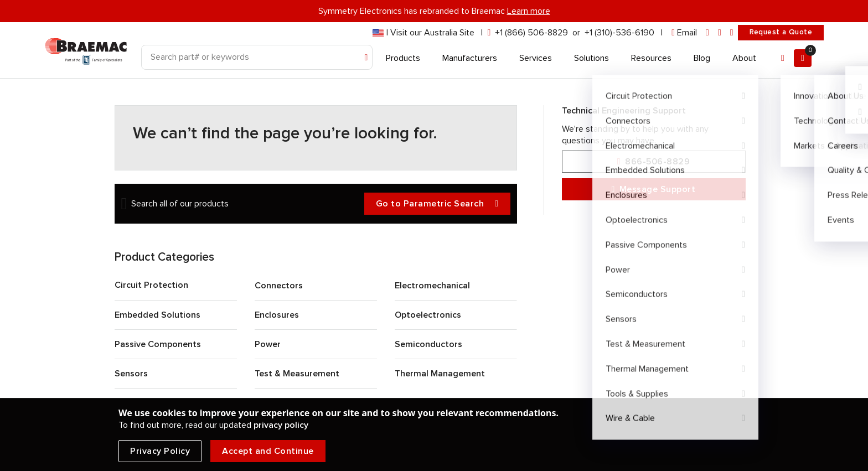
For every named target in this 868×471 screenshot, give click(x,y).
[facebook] (720, 33)
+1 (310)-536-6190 (619, 33)
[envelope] (684, 33)
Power (268, 344)
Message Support (654, 190)
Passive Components (158, 344)
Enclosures (277, 315)
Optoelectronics (428, 315)
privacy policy (281, 425)
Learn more (529, 11)
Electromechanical (432, 286)
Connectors (279, 286)
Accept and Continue (268, 451)
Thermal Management (440, 374)
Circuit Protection (151, 285)
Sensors (131, 374)
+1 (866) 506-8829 (531, 33)
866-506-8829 (653, 162)
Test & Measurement (297, 374)
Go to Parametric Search (437, 204)
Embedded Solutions (157, 315)
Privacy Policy (160, 451)
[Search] (257, 57)
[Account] (783, 58)
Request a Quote (781, 32)
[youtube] (732, 33)
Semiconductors (428, 344)
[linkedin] (707, 33)
